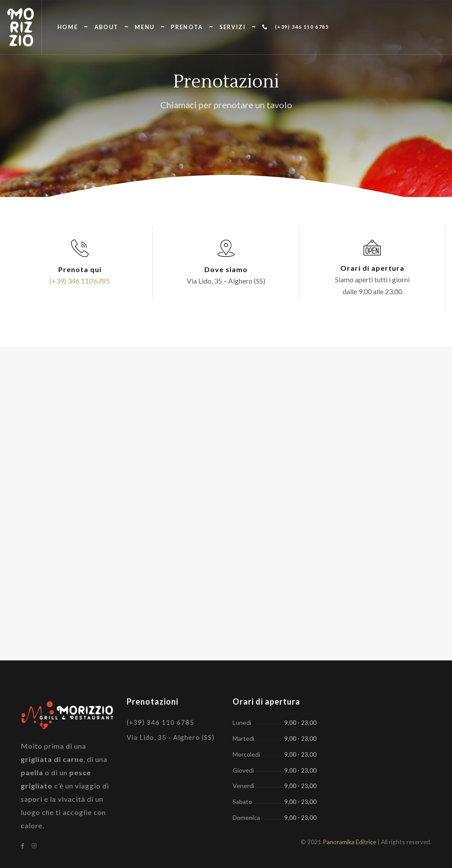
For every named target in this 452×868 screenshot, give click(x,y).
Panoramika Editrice (349, 842)
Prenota (187, 27)
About (106, 27)
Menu (144, 27)
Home (68, 27)
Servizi (232, 27)
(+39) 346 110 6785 (295, 27)
